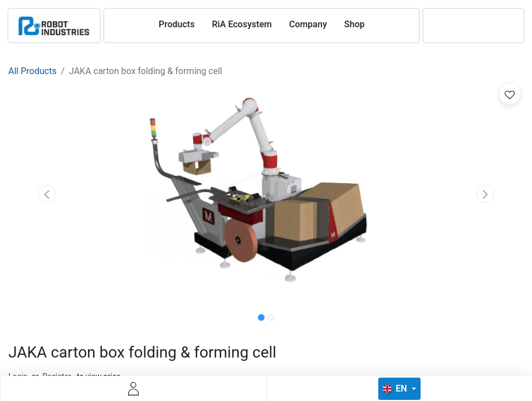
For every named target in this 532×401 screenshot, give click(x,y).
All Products (32, 71)
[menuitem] (177, 25)
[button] (47, 194)
